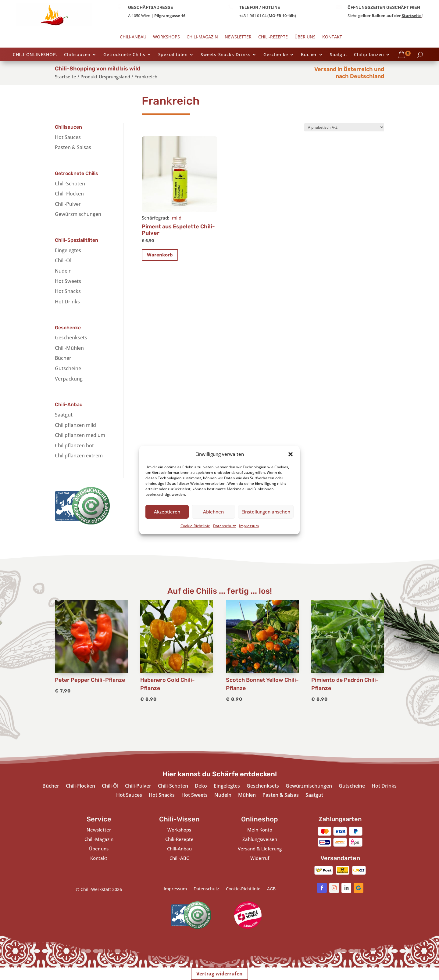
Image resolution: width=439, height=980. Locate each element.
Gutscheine (68, 368)
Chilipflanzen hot (74, 445)
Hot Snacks (68, 291)
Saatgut (339, 55)
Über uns (305, 37)
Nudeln (63, 271)
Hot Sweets (68, 281)
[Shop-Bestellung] (344, 127)
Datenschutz (225, 526)
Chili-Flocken (69, 194)
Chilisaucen (77, 55)
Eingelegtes (68, 250)
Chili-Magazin (202, 37)
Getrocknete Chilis (124, 55)
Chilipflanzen (369, 55)
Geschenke (276, 55)
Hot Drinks (67, 302)
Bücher (309, 55)
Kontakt (332, 37)
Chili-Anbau (133, 37)
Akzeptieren (167, 512)
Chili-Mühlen (69, 348)
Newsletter (238, 37)
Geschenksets (71, 338)
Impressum (249, 526)
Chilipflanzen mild (75, 425)
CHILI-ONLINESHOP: (35, 55)
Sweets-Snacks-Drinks (226, 55)
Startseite (412, 16)
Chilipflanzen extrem (79, 456)
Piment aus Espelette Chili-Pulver (178, 230)
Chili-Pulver (68, 204)
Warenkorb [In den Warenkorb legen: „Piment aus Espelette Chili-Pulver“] (160, 255)
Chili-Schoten (70, 184)
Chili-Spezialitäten (77, 240)
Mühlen (247, 796)
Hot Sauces (68, 137)
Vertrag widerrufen (220, 974)
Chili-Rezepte (273, 37)
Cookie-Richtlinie (195, 526)
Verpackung (69, 379)
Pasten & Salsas (73, 147)
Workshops (166, 37)
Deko (201, 786)
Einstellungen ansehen (266, 512)
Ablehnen (213, 512)
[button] (291, 454)
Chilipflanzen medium (80, 435)
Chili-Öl (63, 260)
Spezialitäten (173, 55)
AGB (271, 889)
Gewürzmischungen (78, 214)
